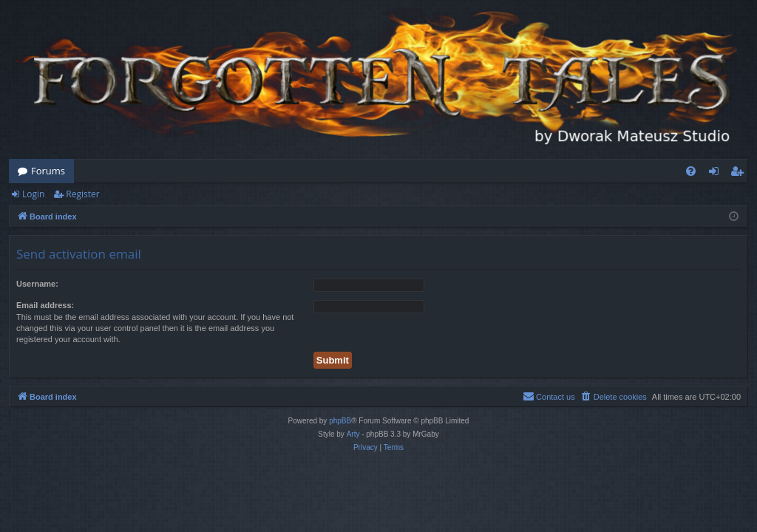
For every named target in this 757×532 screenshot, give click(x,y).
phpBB (340, 421)
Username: (37, 284)
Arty (353, 434)
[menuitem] (691, 171)
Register (82, 194)
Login (33, 194)
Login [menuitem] (717, 174)
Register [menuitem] (740, 174)
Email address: (45, 305)
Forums (48, 171)
